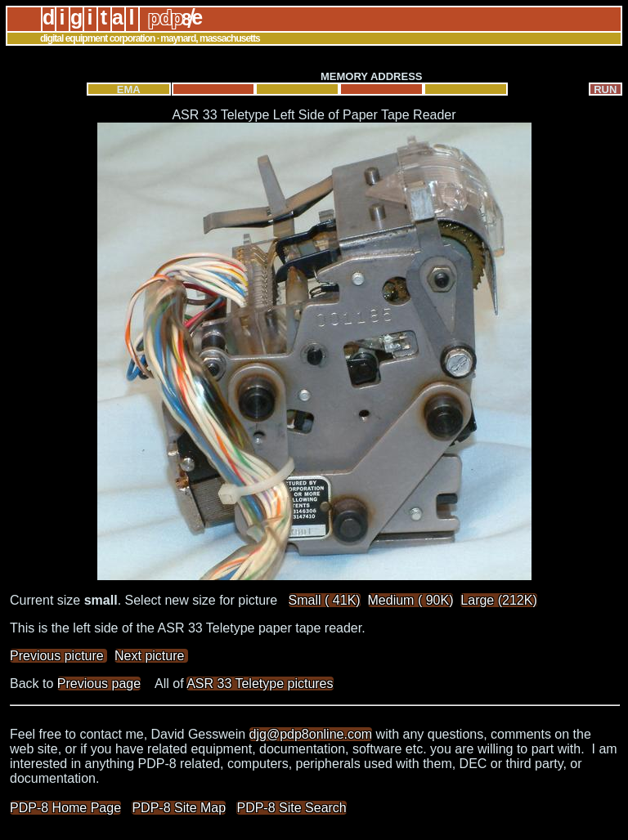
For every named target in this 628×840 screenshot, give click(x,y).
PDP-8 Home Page (65, 808)
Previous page (99, 684)
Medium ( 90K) (411, 600)
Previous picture (58, 656)
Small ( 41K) (325, 600)
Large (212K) (498, 600)
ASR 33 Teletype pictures (260, 684)
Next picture (151, 656)
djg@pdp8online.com (311, 734)
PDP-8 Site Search (291, 808)
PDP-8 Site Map (179, 808)
